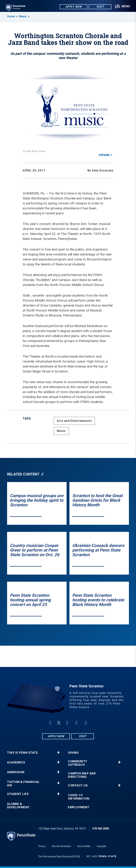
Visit (99, 7)
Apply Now (73, 7)
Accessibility (84, 846)
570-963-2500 (101, 829)
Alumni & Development (18, 806)
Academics (16, 762)
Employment (79, 807)
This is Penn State (22, 753)
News (23, 16)
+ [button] (58, 753)
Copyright (101, 846)
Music (61, 431)
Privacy (42, 846)
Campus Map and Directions (82, 775)
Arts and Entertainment (74, 421)
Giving (73, 753)
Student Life (18, 794)
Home (11, 16)
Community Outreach (78, 763)
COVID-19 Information (79, 797)
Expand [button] (104, 155)
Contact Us (78, 785)
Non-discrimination (61, 846)
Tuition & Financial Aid (23, 784)
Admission (16, 772)
